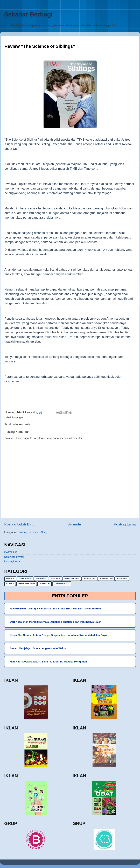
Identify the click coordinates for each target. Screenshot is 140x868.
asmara (55, 579)
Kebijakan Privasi (14, 557)
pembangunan (27, 584)
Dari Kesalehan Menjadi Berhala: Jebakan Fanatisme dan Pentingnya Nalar (55, 622)
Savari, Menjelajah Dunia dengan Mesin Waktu (38, 648)
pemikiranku (72, 579)
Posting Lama (125, 524)
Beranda (74, 524)
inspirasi (41, 579)
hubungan (18, 417)
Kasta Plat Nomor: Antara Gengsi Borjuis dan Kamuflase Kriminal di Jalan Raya (58, 635)
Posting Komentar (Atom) (33, 532)
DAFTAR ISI (11, 552)
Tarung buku (62, 584)
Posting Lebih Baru (19, 524)
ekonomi (122, 579)
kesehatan (106, 579)
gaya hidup (25, 579)
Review (10, 579)
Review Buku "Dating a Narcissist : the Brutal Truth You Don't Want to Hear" (56, 609)
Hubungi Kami (12, 561)
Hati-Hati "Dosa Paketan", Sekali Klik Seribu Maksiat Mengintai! (48, 662)
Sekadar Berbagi (28, 14)
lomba (10, 584)
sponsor (45, 584)
